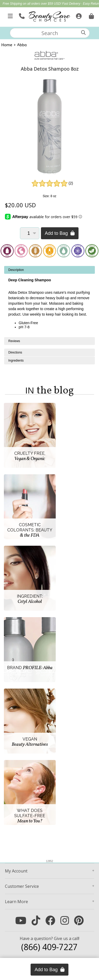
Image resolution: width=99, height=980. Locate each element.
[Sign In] (78, 15)
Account (16, 871)
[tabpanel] (50, 302)
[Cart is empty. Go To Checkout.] (91, 15)
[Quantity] (30, 233)
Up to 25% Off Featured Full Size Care (52, 9)
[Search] (83, 33)
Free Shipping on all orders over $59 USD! (32, 4)
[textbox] (50, 33)
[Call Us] (21, 15)
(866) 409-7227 (49, 947)
